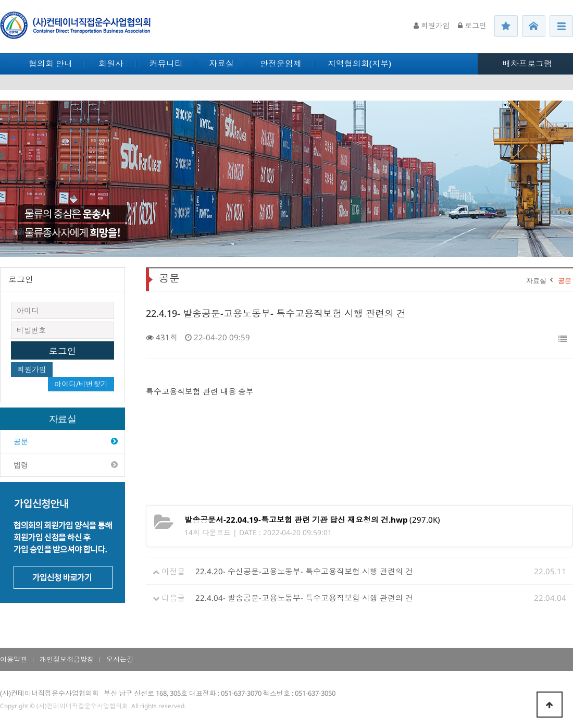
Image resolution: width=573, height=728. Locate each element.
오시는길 (120, 659)
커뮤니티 (166, 64)
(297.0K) (312, 520)
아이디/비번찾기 (81, 384)
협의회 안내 (51, 64)
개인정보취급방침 (67, 659)
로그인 (472, 25)
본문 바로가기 (0, 0)
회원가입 (432, 25)
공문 (21, 441)
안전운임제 (281, 64)
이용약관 (14, 659)
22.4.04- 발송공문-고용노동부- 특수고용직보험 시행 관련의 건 (304, 598)
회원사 (111, 64)
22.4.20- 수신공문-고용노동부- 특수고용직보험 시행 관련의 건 (304, 571)
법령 (21, 465)
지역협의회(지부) (359, 64)
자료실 (221, 64)
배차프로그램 (527, 64)
